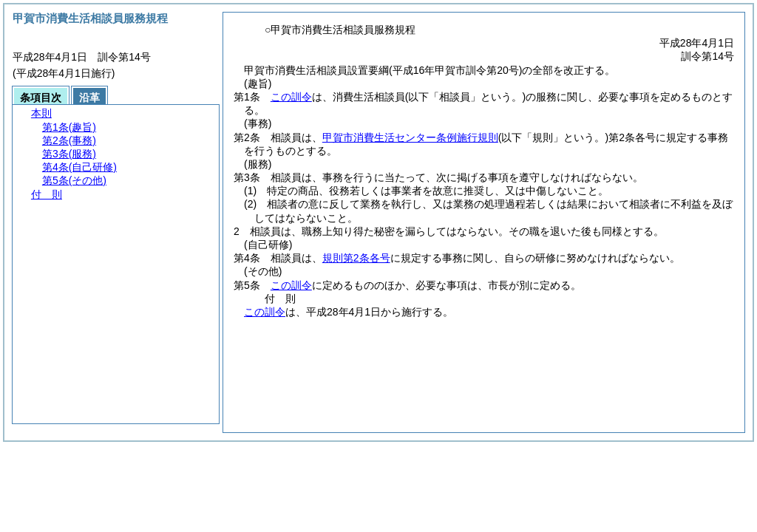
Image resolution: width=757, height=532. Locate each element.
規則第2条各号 (356, 258)
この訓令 (291, 97)
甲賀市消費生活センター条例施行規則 (410, 137)
